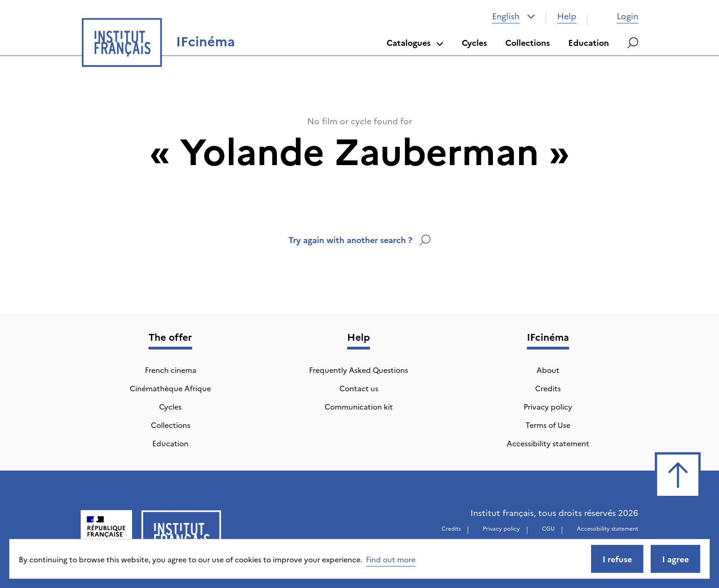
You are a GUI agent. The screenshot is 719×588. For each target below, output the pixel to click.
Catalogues (415, 42)
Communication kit (359, 406)
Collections (528, 42)
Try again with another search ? (359, 240)
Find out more (391, 559)
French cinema (171, 370)
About (548, 370)
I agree (675, 559)
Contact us (359, 388)
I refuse (617, 559)
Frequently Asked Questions (359, 370)
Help (567, 16)
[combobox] (514, 16)
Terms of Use (548, 425)
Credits (548, 388)
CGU (548, 528)
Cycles (474, 42)
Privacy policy (548, 406)
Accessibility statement (548, 443)
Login (618, 16)
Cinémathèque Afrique (170, 388)
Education (589, 42)
